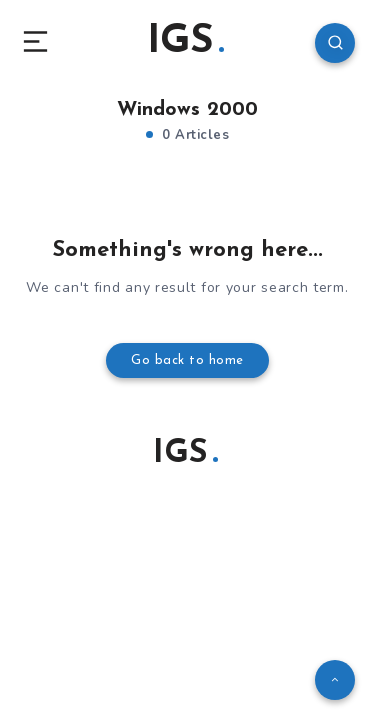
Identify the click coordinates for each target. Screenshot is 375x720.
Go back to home (187, 360)
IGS (185, 42)
